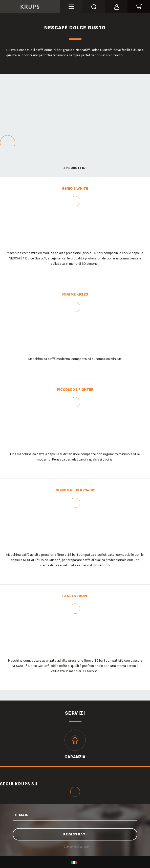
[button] (116, 6)
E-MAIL (22, 815)
